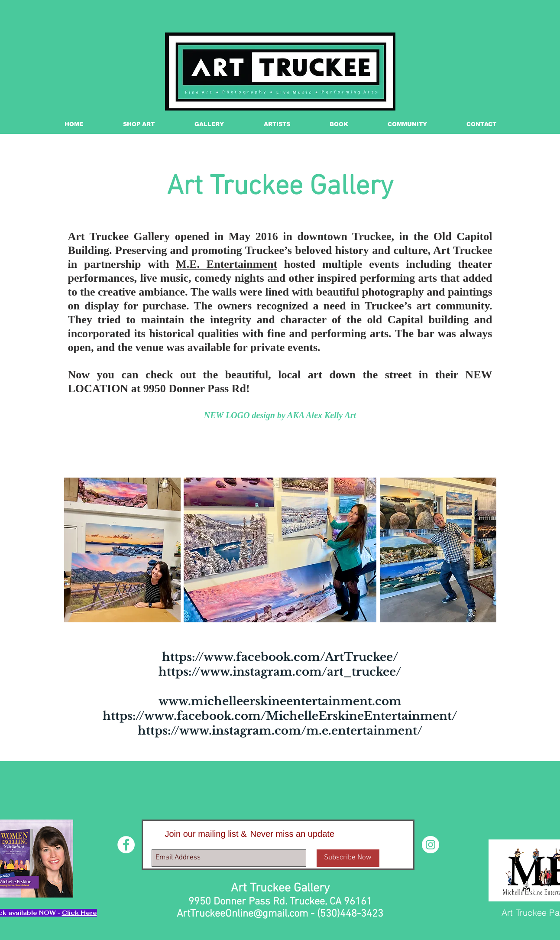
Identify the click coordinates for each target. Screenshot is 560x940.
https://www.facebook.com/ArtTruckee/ (280, 657)
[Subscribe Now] (348, 858)
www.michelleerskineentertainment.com (280, 701)
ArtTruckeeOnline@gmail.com (242, 914)
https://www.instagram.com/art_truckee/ (280, 672)
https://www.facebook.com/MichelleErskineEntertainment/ (280, 716)
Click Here (79, 913)
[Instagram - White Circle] (431, 845)
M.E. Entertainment (227, 264)
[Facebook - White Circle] (126, 845)
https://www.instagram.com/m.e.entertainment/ (280, 731)
